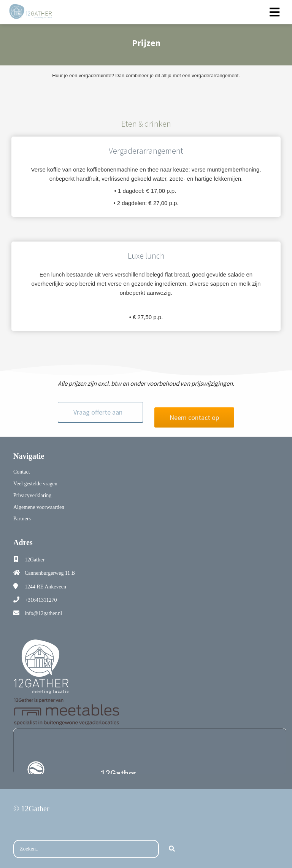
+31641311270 (41, 595)
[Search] (172, 844)
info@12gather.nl (43, 608)
